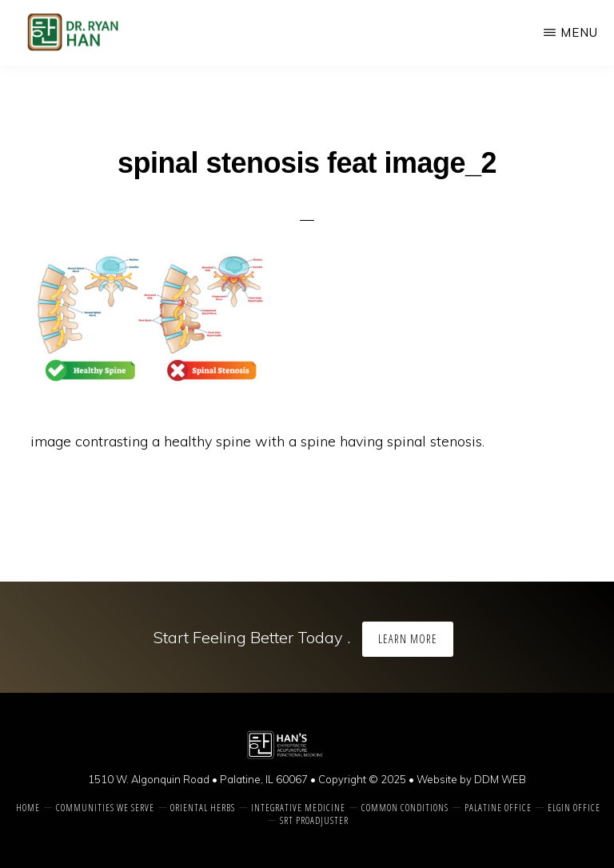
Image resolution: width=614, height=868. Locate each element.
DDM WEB (500, 779)
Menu (579, 32)
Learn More (408, 639)
